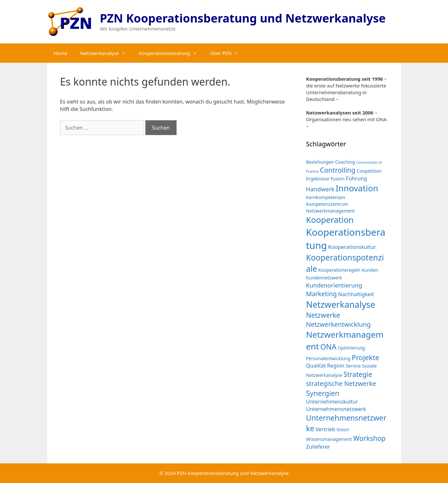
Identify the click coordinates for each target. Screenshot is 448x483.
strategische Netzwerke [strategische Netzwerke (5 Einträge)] (341, 383)
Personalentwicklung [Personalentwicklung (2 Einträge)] (328, 358)
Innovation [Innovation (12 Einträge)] (357, 188)
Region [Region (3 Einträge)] (336, 365)
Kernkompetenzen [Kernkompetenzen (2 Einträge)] (326, 197)
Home (61, 53)
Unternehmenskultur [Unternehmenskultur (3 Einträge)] (332, 401)
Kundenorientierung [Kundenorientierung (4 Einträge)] (334, 285)
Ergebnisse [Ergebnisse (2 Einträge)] (318, 179)
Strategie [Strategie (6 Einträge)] (358, 374)
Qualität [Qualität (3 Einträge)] (316, 365)
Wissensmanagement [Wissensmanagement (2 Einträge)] (329, 439)
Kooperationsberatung (171, 53)
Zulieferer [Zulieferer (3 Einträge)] (318, 447)
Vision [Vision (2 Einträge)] (343, 429)
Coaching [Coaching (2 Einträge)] (345, 162)
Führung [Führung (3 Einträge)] (356, 178)
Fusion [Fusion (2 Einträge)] (338, 179)
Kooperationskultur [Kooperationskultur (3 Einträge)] (352, 247)
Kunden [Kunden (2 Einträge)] (370, 270)
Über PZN (228, 53)
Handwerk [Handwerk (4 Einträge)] (320, 189)
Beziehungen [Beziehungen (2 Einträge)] (320, 162)
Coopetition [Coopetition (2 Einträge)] (369, 171)
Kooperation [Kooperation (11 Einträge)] (330, 220)
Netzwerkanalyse (106, 53)
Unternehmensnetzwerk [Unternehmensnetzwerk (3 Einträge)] (336, 409)
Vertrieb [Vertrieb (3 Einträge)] (325, 429)
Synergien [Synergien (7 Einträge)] (323, 393)
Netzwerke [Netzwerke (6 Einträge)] (323, 315)
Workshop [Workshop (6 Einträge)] (369, 438)
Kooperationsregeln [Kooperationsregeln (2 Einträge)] (339, 270)
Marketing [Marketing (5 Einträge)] (322, 294)
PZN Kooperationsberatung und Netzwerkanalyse (243, 18)
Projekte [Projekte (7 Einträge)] (366, 357)
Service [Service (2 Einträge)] (353, 366)
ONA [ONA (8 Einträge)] (328, 347)
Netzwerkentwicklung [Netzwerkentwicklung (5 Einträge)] (338, 324)
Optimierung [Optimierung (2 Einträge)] (351, 348)
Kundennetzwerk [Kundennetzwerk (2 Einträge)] (324, 278)
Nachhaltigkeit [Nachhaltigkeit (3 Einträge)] (356, 294)
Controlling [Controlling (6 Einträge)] (338, 170)
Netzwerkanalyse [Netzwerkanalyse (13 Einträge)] (341, 304)
